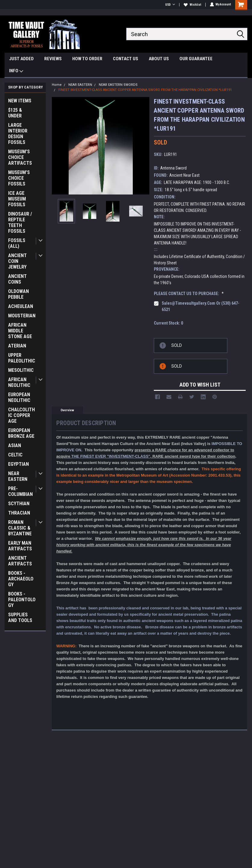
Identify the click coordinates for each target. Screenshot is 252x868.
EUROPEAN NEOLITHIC (19, 397)
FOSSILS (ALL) (17, 243)
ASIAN (15, 445)
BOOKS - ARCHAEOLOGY (21, 579)
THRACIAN (19, 513)
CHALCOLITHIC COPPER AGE (22, 415)
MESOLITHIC (21, 370)
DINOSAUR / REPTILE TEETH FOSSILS (20, 222)
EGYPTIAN (19, 464)
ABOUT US (159, 59)
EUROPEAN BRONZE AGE (21, 433)
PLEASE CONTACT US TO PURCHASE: (189, 294)
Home (57, 85)
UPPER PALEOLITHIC (22, 358)
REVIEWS (53, 59)
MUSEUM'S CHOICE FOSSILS (19, 178)
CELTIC (15, 455)
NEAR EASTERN (18, 476)
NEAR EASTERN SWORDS (118, 85)
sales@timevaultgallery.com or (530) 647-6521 (201, 306)
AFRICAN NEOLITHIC (19, 382)
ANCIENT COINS (17, 279)
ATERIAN (17, 346)
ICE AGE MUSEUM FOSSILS (17, 199)
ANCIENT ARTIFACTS (20, 561)
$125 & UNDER (15, 113)
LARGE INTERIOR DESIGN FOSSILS (18, 134)
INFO (16, 72)
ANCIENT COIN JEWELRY (17, 261)
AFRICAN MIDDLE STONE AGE (20, 331)
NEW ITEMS (20, 101)
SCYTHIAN (19, 504)
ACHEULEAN (21, 306)
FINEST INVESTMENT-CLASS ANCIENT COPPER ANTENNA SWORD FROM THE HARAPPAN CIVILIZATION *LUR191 (145, 90)
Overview (67, 410)
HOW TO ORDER (87, 59)
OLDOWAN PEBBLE (19, 294)
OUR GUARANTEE (196, 59)
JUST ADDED (21, 59)
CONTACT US (126, 59)
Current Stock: (168, 323)
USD (170, 5)
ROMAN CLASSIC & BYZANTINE (20, 528)
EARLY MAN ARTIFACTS (20, 546)
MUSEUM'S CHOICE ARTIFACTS (20, 157)
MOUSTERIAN (22, 316)
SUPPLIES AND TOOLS (20, 618)
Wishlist (192, 5)
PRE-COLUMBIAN (20, 491)
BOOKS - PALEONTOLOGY (22, 600)
